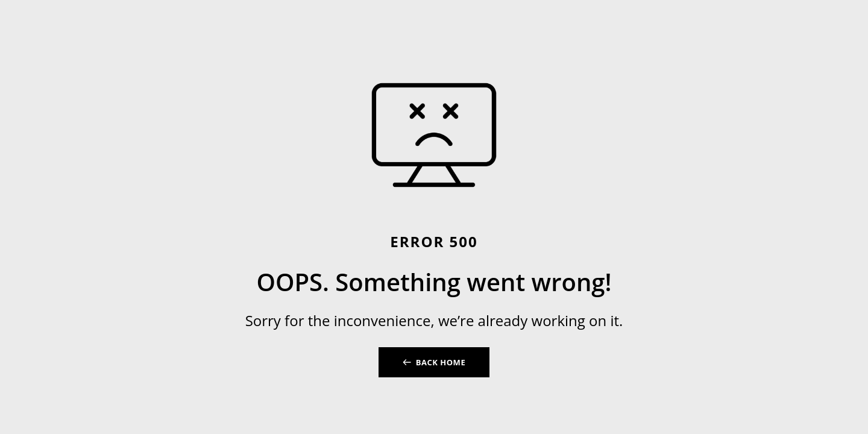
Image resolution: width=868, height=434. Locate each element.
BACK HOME (441, 362)
